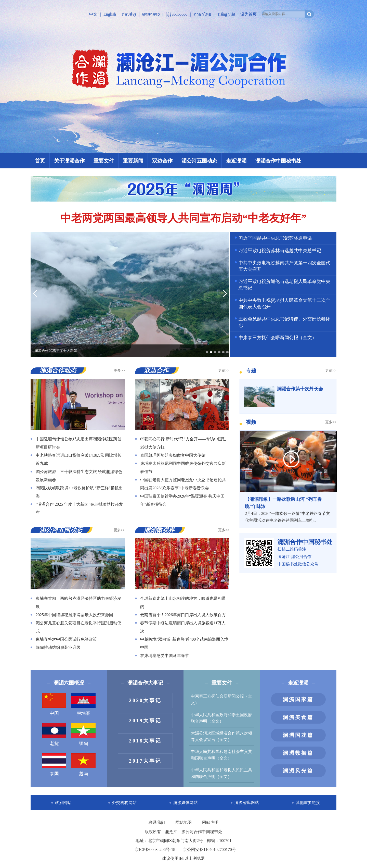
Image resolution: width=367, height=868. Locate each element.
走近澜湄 (236, 161)
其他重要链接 (308, 803)
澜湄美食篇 (298, 717)
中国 (54, 704)
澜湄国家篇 (298, 699)
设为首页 (248, 14)
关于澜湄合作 (69, 161)
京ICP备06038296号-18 (155, 850)
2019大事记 (145, 721)
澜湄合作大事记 (145, 683)
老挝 (54, 735)
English (110, 14)
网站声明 (210, 822)
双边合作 (162, 161)
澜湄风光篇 (298, 771)
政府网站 (63, 803)
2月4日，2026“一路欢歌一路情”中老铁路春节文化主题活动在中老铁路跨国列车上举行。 (288, 509)
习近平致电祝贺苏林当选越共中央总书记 (280, 251)
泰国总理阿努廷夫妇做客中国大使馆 (173, 455)
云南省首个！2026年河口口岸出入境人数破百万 (183, 615)
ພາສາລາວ (151, 14)
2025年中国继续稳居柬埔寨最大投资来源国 (74, 615)
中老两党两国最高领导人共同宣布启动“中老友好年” (183, 218)
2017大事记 (145, 761)
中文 (93, 14)
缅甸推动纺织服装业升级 (58, 647)
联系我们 (157, 822)
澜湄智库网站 (247, 803)
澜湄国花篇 (298, 735)
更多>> (119, 371)
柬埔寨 (83, 704)
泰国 (54, 765)
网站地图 (184, 822)
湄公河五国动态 (199, 161)
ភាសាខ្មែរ (129, 14)
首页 (40, 161)
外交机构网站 (124, 803)
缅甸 (83, 735)
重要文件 (104, 161)
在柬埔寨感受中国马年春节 (165, 656)
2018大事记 (145, 741)
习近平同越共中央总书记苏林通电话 (275, 238)
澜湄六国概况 (69, 683)
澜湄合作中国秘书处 (278, 161)
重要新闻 (133, 161)
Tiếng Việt (226, 14)
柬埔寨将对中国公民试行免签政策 (66, 639)
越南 (83, 765)
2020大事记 (145, 700)
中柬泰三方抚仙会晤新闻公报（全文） (278, 338)
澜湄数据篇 (298, 753)
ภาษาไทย (202, 14)
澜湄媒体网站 (186, 803)
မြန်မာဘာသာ (177, 14)
